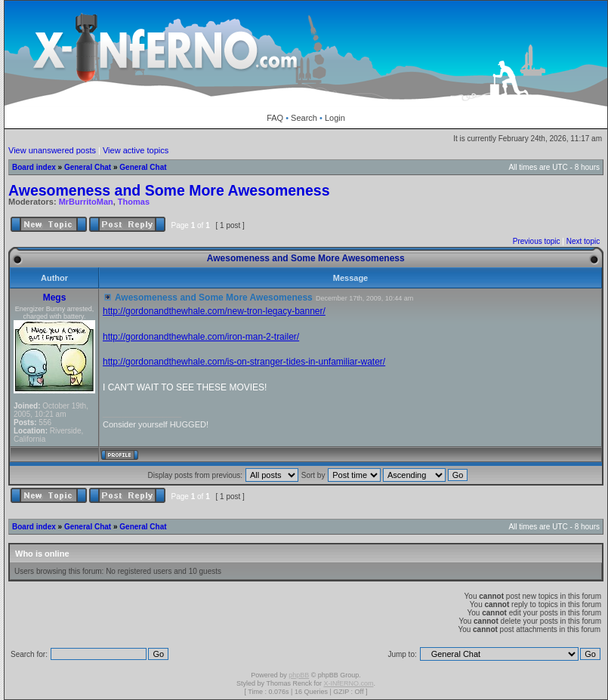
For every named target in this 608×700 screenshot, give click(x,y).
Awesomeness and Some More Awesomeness (169, 190)
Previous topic (537, 241)
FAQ (275, 118)
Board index (34, 167)
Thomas (134, 202)
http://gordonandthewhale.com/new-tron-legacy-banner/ (214, 311)
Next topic (583, 241)
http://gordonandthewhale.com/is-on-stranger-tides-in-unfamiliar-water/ (244, 362)
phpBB (299, 675)
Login (335, 118)
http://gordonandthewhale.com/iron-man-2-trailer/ (201, 337)
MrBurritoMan (86, 202)
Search (304, 118)
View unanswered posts (52, 150)
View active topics (136, 150)
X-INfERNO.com (348, 683)
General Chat (88, 167)
